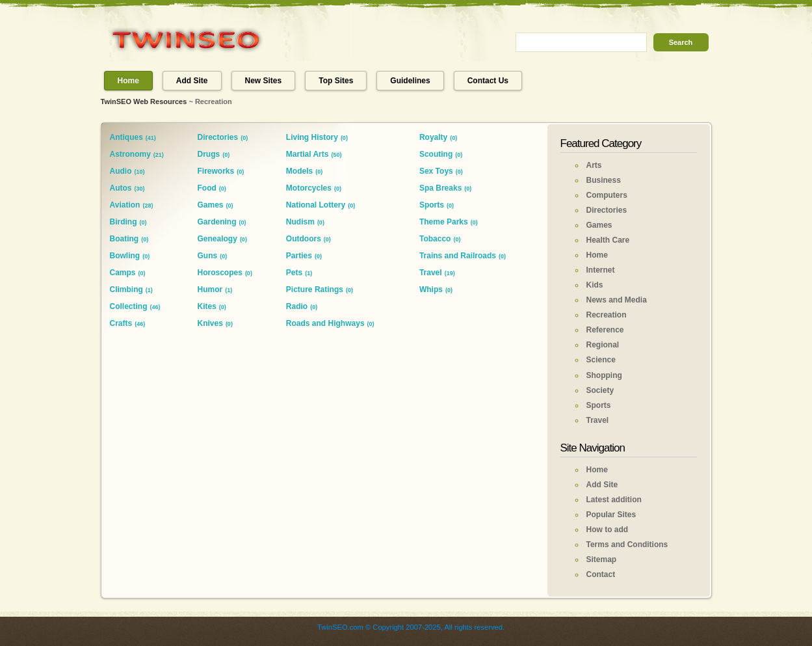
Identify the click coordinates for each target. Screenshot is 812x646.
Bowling (125, 256)
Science (601, 360)
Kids (595, 285)
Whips (431, 289)
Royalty (433, 137)
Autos (121, 188)
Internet (601, 270)
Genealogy (217, 239)
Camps (123, 273)
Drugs (209, 154)
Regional (603, 345)
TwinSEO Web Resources (144, 101)
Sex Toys (436, 171)
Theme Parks (444, 222)
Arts (594, 165)
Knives (210, 323)
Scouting (436, 154)
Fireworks (216, 171)
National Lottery (316, 205)
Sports (432, 205)
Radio (297, 306)
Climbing (126, 289)
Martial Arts (308, 154)
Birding (124, 222)
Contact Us (488, 81)
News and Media (617, 300)
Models (299, 171)
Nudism (300, 222)
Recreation (607, 315)
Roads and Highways (325, 323)
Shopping (604, 375)
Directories (218, 137)
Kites (207, 306)
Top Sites (336, 81)
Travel (431, 273)
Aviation (125, 205)
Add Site (192, 81)
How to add (608, 530)
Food (207, 188)
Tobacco (435, 239)
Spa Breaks (440, 188)
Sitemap (602, 559)
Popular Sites (611, 515)
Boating (124, 239)
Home (128, 81)
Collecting (129, 306)
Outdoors (304, 239)
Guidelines (410, 81)
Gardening (217, 222)
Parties (299, 256)
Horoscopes (220, 273)
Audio (121, 171)
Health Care (608, 240)
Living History (312, 137)
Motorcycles (309, 188)
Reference (605, 330)
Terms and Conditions (627, 545)
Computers (607, 195)
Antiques (126, 137)
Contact (601, 574)
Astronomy (130, 154)
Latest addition (614, 500)
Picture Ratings (315, 289)
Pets (294, 273)
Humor (210, 289)
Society (600, 390)
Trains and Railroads (458, 256)
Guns (208, 256)
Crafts (121, 323)
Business (604, 180)
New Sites (264, 81)
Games (211, 205)
